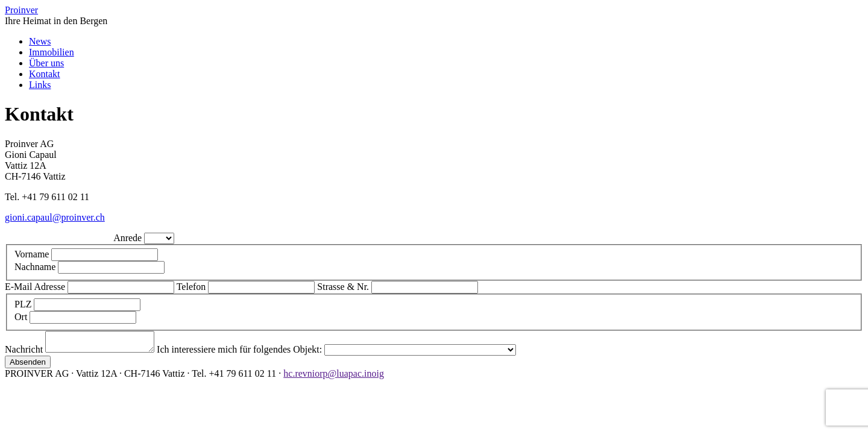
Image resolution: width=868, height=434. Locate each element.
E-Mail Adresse (36, 287)
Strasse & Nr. (344, 287)
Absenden (28, 366)
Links (40, 85)
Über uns (46, 63)
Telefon (193, 287)
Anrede (129, 238)
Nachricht (25, 353)
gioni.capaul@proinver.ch (55, 217)
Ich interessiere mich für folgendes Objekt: (253, 353)
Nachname (36, 267)
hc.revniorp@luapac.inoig (334, 377)
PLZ (24, 304)
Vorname (33, 254)
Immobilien (52, 52)
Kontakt (45, 74)
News (40, 41)
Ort (22, 317)
